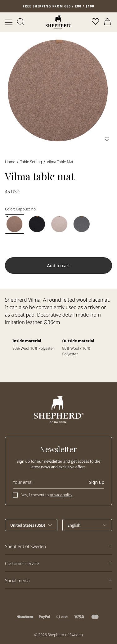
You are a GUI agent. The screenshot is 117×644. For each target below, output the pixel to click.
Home (10, 162)
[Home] (58, 22)
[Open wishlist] (96, 22)
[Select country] (31, 525)
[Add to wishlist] (107, 139)
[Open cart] (108, 22)
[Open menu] (9, 22)
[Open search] (21, 22)
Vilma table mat (60, 162)
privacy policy (61, 495)
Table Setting (31, 162)
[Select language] (87, 525)
